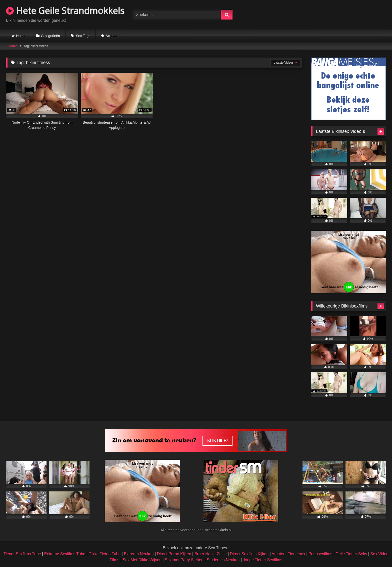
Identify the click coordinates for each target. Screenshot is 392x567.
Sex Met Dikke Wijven (142, 560)
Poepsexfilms (320, 554)
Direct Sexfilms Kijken (249, 554)
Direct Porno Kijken (174, 554)
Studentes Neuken (223, 560)
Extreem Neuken (139, 554)
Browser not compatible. (327, 14)
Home (21, 36)
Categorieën (50, 36)
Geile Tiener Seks (351, 554)
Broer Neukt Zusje (211, 554)
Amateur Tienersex (288, 554)
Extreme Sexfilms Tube (65, 554)
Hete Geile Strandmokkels (65, 11)
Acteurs (111, 36)
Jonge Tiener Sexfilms (262, 560)
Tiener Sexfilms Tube (22, 554)
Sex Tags (83, 36)
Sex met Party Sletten (184, 560)
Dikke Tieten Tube (104, 554)
